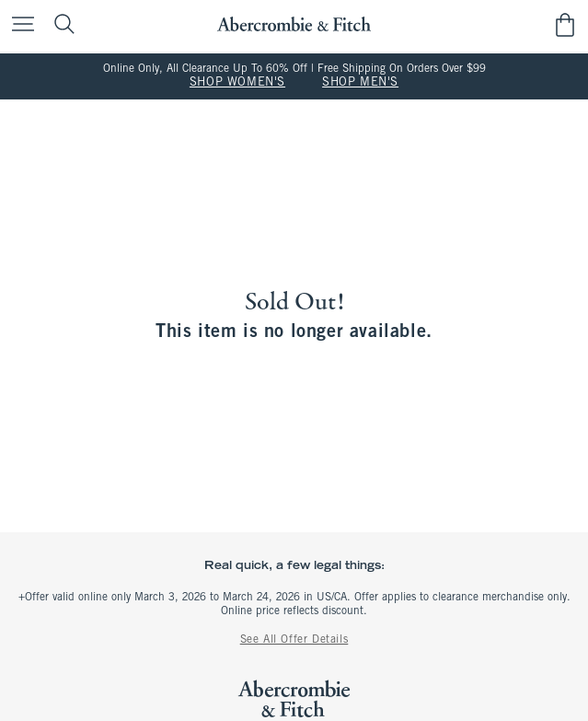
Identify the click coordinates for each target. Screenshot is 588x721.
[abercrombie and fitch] (294, 24)
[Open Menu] (18, 25)
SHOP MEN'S (360, 83)
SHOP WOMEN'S (237, 83)
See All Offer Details (294, 640)
